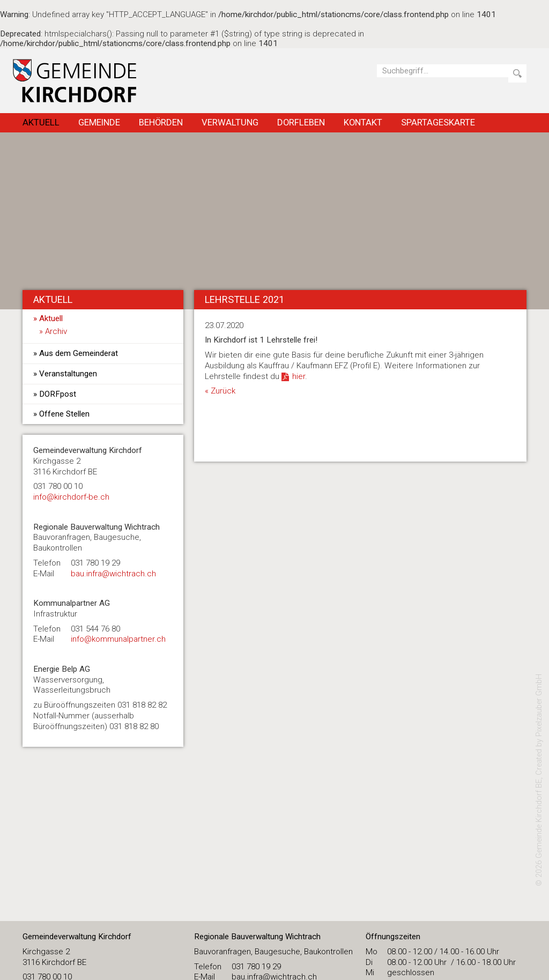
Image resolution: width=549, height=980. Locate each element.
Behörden (161, 122)
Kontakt (363, 122)
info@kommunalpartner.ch (118, 639)
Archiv (56, 331)
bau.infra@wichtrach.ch (113, 574)
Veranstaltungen (68, 374)
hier (299, 376)
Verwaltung (230, 122)
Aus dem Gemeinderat (79, 353)
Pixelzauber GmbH (539, 705)
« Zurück (220, 391)
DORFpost (58, 394)
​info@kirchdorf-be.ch (71, 497)
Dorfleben (301, 122)
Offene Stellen (64, 414)
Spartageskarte (438, 122)
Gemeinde (99, 122)
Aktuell (41, 122)
